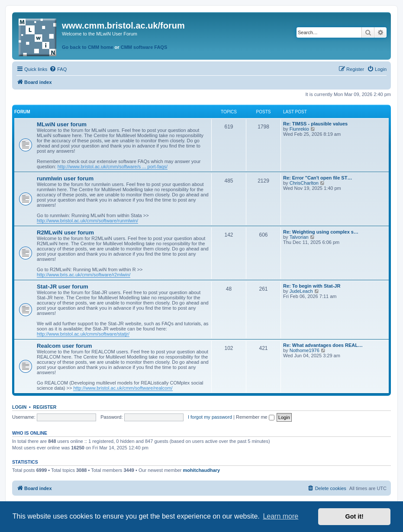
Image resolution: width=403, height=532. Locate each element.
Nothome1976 (305, 350)
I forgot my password (210, 417)
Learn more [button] (280, 516)
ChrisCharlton (304, 183)
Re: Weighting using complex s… (321, 232)
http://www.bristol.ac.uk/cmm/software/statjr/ (83, 334)
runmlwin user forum (65, 178)
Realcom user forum (64, 346)
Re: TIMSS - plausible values (315, 124)
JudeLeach (301, 291)
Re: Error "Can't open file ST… (318, 178)
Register (45, 407)
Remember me (255, 417)
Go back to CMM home (88, 47)
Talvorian (299, 237)
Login (19, 407)
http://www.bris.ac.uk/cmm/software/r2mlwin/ (84, 275)
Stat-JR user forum (63, 287)
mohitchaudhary (202, 470)
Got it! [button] (355, 516)
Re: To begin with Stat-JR (312, 286)
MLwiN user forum (62, 124)
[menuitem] (58, 69)
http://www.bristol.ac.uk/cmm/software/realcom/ (123, 388)
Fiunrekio (299, 129)
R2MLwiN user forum (65, 232)
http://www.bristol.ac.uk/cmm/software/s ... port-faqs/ (113, 167)
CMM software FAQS (144, 47)
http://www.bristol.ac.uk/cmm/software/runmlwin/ (87, 221)
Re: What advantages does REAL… (323, 345)
